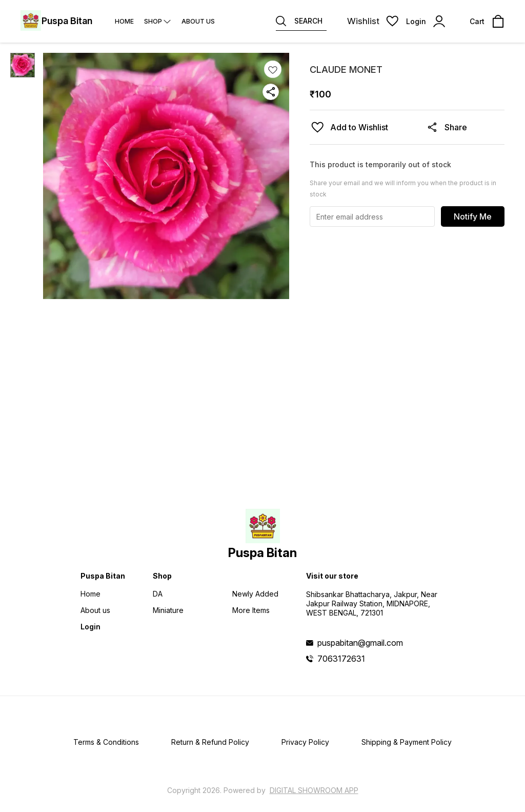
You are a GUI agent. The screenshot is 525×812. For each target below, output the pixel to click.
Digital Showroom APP (314, 790)
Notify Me (473, 216)
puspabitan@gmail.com (360, 643)
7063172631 (341, 659)
